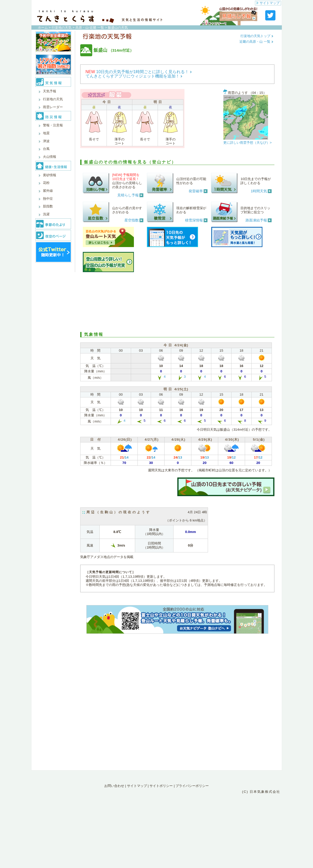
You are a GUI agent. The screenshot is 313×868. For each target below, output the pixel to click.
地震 (46, 133)
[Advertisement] (177, 301)
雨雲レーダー (53, 107)
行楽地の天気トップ (257, 36)
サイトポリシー (161, 786)
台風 (46, 149)
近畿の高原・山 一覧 (256, 42)
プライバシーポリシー (192, 786)
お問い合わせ (114, 786)
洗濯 (46, 214)
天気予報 (50, 91)
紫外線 (48, 191)
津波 (46, 141)
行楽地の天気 (62, 27)
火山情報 (50, 157)
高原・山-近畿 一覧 (90, 27)
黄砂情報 (50, 175)
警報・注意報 (53, 125)
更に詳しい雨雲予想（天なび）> (248, 143)
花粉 (46, 183)
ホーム (43, 27)
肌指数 (48, 206)
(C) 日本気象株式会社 (261, 792)
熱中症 (48, 199)
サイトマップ (268, 3)
